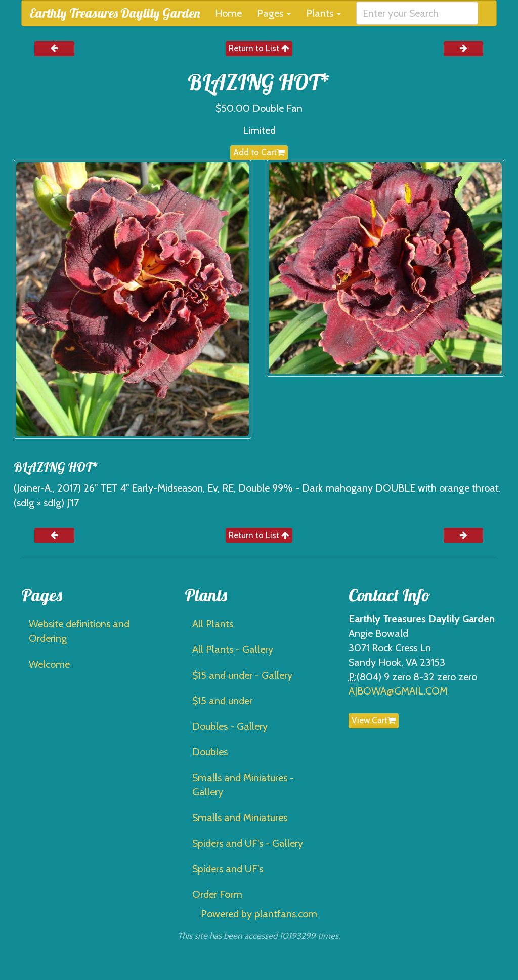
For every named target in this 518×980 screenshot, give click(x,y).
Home (228, 13)
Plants (323, 13)
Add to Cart (259, 152)
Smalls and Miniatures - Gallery (243, 785)
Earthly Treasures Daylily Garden (115, 13)
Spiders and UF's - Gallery (248, 843)
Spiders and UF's (228, 869)
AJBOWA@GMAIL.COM (398, 691)
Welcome (49, 664)
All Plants (213, 624)
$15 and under (222, 701)
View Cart (374, 720)
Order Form (217, 894)
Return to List (259, 48)
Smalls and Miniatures (240, 818)
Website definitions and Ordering (79, 631)
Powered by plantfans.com (259, 914)
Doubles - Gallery (230, 726)
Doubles (210, 752)
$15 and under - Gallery (242, 675)
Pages (274, 13)
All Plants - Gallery (233, 649)
